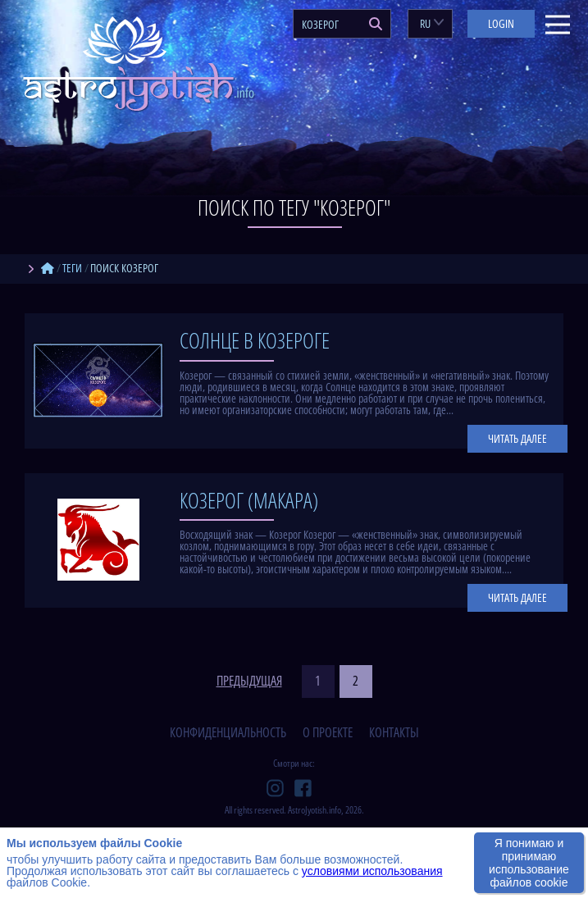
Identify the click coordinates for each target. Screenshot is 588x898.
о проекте (328, 732)
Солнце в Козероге (255, 340)
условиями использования (372, 871)
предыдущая (249, 681)
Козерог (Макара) (249, 500)
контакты (394, 732)
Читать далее (517, 438)
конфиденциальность (228, 732)
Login (501, 23)
